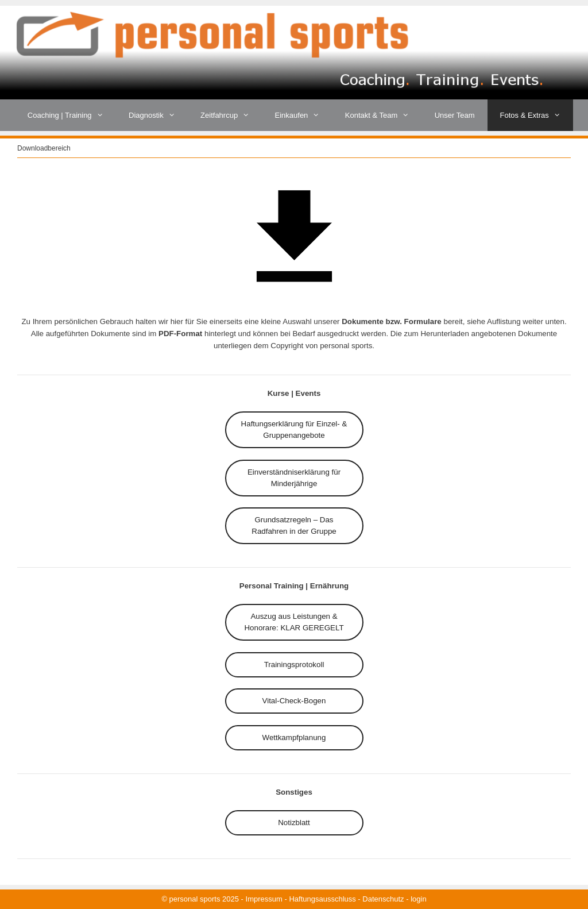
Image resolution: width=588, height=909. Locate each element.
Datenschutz (383, 899)
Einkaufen (304, 115)
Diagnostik (158, 115)
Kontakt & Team (384, 115)
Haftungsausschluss (322, 899)
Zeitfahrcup (231, 115)
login (418, 899)
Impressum (264, 899)
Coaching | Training (72, 115)
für (294, 430)
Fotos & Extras (537, 115)
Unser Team (455, 115)
